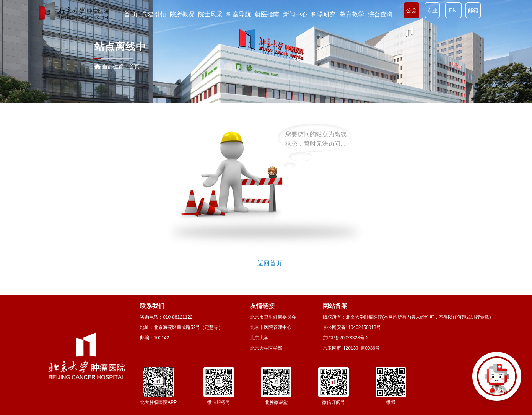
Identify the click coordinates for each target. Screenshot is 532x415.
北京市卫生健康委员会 (273, 317)
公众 (412, 10)
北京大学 (259, 338)
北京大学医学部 (266, 348)
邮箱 (473, 10)
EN (453, 10)
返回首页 (270, 263)
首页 (134, 67)
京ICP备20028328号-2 (346, 338)
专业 (432, 10)
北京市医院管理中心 (271, 327)
